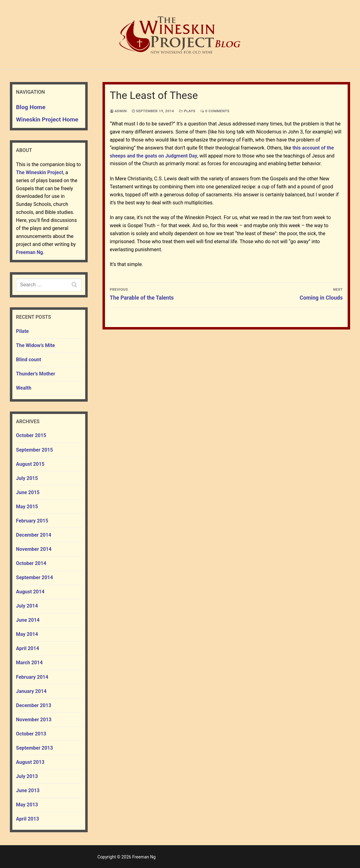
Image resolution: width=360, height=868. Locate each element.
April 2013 (28, 819)
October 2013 (31, 734)
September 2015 (35, 450)
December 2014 (34, 535)
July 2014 (27, 606)
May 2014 (27, 634)
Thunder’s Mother (36, 374)
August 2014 (30, 592)
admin (118, 111)
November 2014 (34, 549)
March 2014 (29, 663)
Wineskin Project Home (47, 119)
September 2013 (35, 748)
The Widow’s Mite (36, 345)
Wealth (24, 388)
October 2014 (31, 563)
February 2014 (32, 677)
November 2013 (34, 720)
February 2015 (32, 521)
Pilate (22, 331)
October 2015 (31, 435)
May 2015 (27, 507)
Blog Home (31, 107)
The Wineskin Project (40, 172)
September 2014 (35, 577)
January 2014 (31, 691)
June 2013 (28, 790)
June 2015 (28, 492)
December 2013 (34, 705)
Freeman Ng (29, 252)
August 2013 (30, 762)
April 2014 (28, 648)
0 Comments (215, 111)
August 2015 (30, 464)
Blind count (29, 360)
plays (187, 111)
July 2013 (27, 776)
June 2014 (28, 620)
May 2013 (27, 805)
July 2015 (27, 478)
